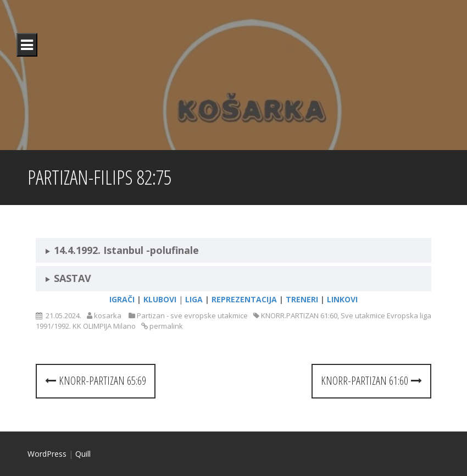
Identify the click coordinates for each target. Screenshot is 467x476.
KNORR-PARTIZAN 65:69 (96, 381)
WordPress (47, 454)
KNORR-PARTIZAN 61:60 (371, 381)
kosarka (108, 316)
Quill (83, 454)
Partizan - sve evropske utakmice (192, 316)
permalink (165, 326)
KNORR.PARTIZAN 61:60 (299, 316)
